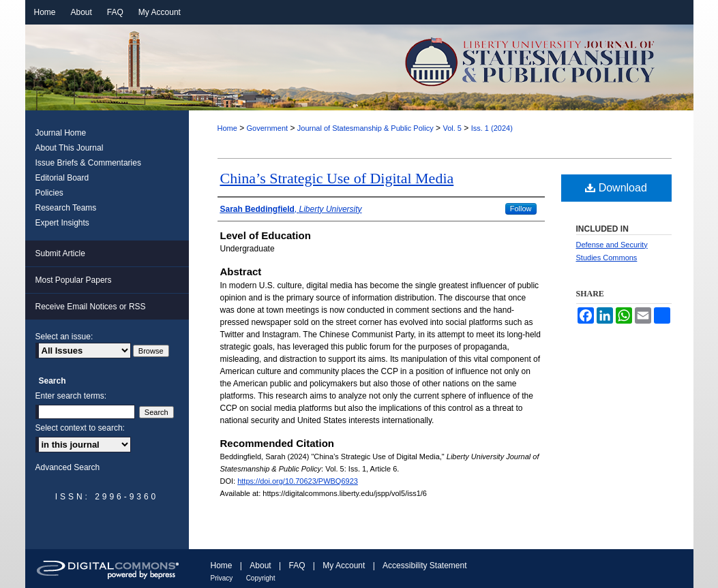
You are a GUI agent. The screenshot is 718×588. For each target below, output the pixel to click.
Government (268, 128)
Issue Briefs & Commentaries (88, 163)
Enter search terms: (71, 396)
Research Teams (66, 208)
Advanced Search (68, 467)
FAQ (297, 566)
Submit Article (60, 253)
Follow (521, 208)
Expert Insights (62, 223)
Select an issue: (64, 337)
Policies (49, 193)
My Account (344, 566)
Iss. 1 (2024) (492, 128)
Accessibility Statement (424, 566)
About (260, 566)
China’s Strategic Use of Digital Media (337, 178)
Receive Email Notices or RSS (91, 307)
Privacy (222, 578)
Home (227, 128)
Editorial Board (62, 178)
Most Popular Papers (74, 280)
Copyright (261, 578)
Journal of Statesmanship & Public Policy (365, 128)
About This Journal (70, 148)
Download (616, 188)
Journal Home (61, 133)
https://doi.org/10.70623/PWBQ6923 (298, 481)
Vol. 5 (452, 128)
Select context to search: (80, 428)
